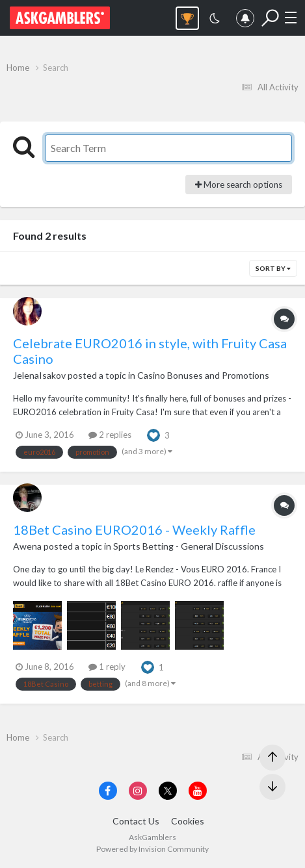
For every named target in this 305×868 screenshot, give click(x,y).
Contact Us (136, 821)
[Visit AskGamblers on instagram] (138, 791)
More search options (239, 185)
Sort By (273, 268)
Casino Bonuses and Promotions (203, 375)
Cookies (188, 821)
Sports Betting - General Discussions (189, 546)
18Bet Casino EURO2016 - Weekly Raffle (134, 530)
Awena (27, 546)
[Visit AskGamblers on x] (168, 791)
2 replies (110, 435)
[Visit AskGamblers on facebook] (108, 791)
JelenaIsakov (39, 375)
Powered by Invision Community (152, 849)
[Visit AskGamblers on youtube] (198, 791)
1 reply (107, 667)
